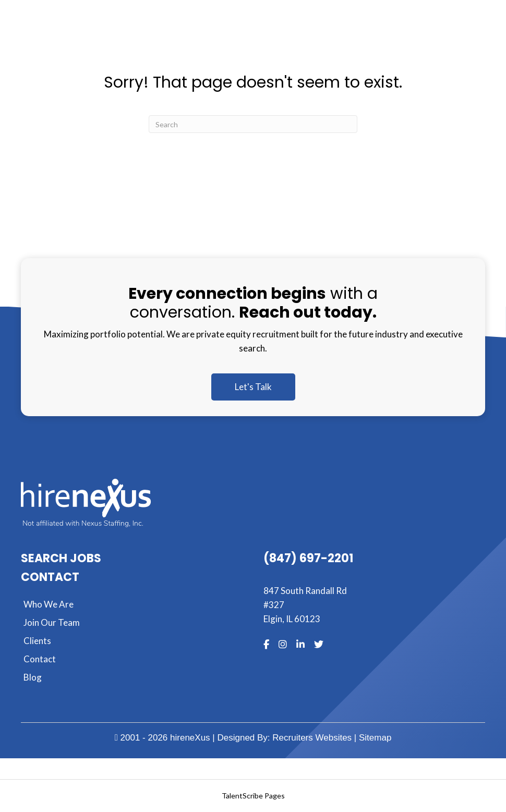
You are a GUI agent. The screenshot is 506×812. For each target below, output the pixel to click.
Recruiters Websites (312, 738)
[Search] (253, 124)
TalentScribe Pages (253, 796)
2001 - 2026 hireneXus (162, 738)
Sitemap (375, 738)
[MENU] (357, 38)
